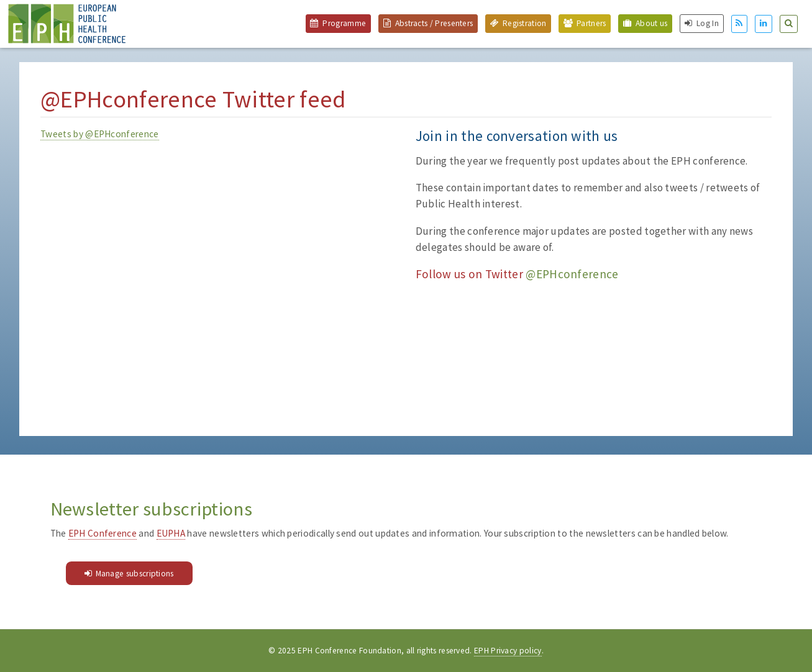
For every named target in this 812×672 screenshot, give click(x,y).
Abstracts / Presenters (434, 23)
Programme (344, 23)
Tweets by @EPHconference (99, 134)
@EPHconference (572, 274)
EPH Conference (103, 533)
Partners (591, 23)
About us (651, 23)
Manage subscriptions (135, 574)
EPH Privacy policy (508, 651)
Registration (525, 23)
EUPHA (171, 533)
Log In (708, 23)
